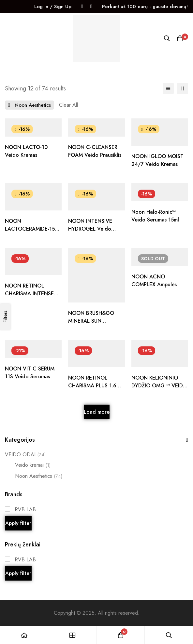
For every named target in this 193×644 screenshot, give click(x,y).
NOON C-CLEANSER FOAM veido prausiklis (95, 151)
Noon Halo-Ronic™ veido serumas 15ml (155, 216)
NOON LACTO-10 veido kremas (26, 151)
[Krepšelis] (180, 38)
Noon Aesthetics (39, 476)
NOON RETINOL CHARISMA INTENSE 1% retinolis (29, 294)
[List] (168, 88)
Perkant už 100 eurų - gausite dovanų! (145, 7)
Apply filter (18, 523)
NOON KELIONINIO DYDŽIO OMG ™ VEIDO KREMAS (159, 386)
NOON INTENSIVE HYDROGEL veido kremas (90, 229)
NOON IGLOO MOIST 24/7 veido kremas (157, 160)
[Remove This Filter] (68, 105)
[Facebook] (82, 7)
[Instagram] (91, 7)
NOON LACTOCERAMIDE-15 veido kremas (30, 229)
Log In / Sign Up (53, 7)
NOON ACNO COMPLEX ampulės (154, 281)
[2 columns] (183, 88)
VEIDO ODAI (25, 455)
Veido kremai (33, 465)
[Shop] (72, 635)
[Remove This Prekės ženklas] (30, 105)
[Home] (24, 635)
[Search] (167, 38)
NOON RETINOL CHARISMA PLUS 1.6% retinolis (95, 386)
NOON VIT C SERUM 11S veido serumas (30, 373)
